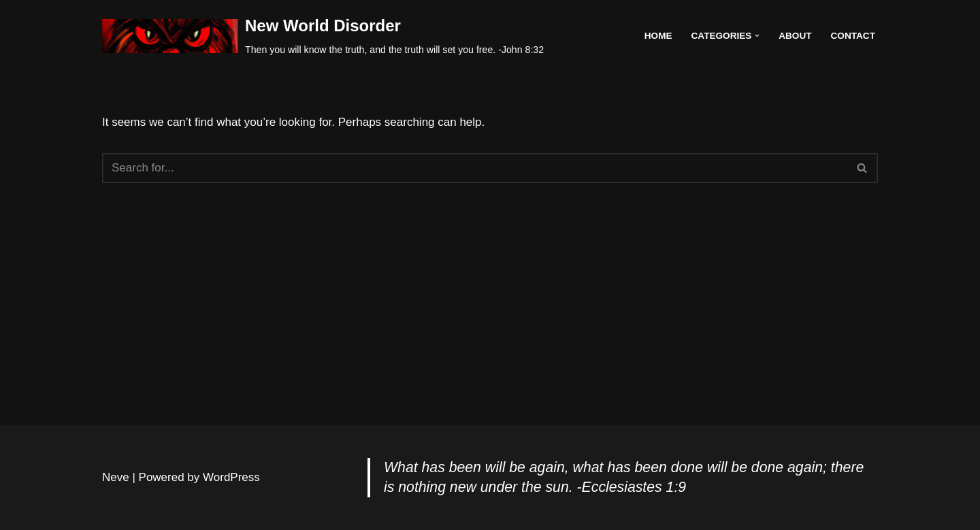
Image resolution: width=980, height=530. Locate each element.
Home (658, 36)
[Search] (475, 168)
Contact (853, 36)
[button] (757, 36)
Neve (116, 477)
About (795, 36)
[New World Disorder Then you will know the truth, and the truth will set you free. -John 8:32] (323, 36)
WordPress (231, 477)
